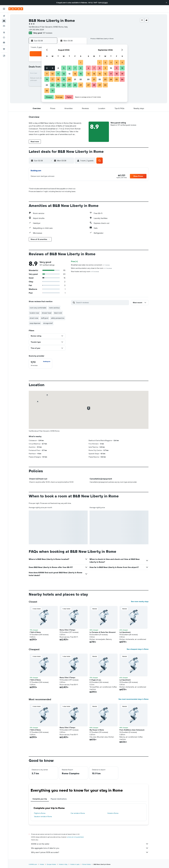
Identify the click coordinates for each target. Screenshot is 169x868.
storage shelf (48, 323)
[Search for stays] (4, 21)
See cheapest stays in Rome (138, 649)
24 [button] (52, 85)
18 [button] (58, 79)
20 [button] (69, 79)
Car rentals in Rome (78, 813)
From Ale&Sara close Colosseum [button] (132, 730)
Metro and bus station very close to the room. (91, 268)
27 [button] (69, 85)
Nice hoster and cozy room (85, 271)
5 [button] (64, 68)
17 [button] (52, 79)
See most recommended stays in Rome (133, 699)
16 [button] (47, 79)
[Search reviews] (102, 302)
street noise (34, 318)
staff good (45, 318)
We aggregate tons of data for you (90, 848)
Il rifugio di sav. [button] (95, 680)
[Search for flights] (4, 16)
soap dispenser (35, 323)
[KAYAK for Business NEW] (4, 42)
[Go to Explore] (4, 33)
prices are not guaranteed (75, 837)
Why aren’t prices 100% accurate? (90, 852)
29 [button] (81, 85)
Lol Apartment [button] (125, 632)
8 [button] (81, 68)
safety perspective (58, 318)
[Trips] (4, 49)
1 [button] (81, 62)
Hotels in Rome (113, 813)
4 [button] (58, 68)
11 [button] (58, 74)
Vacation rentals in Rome (43, 816)
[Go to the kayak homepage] (16, 9)
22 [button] (81, 79)
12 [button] (64, 74)
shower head (47, 313)
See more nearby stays (140, 601)
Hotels (42, 864)
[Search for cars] (4, 26)
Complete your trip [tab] (40, 799)
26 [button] (64, 85)
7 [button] (75, 68)
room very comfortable (38, 308)
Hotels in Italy (63, 864)
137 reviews (48, 33)
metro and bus (54, 308)
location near (34, 313)
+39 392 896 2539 (36, 30)
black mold (58, 313)
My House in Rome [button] (97, 730)
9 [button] (47, 74)
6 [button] (69, 68)
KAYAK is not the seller (90, 844)
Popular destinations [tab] (59, 799)
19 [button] (64, 79)
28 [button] (75, 85)
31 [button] (53, 91)
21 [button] (75, 79)
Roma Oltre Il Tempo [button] (67, 630)
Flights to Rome (40, 813)
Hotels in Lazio (75, 864)
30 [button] (47, 91)
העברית (105, 3)
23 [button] (47, 85)
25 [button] (58, 85)
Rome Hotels (87, 864)
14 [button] (75, 74)
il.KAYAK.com (33, 864)
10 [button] (53, 74)
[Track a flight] (4, 37)
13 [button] (69, 74)
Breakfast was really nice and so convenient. (90, 265)
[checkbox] (40, 364)
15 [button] (81, 74)
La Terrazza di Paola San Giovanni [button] (103, 632)
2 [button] (47, 68)
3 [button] (53, 68)
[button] (166, 3)
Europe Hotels (51, 864)
